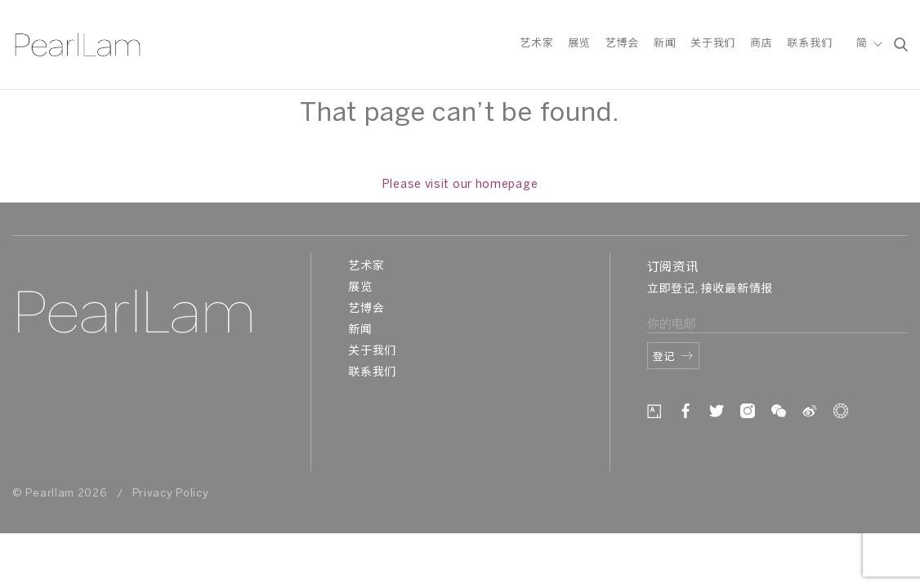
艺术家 (536, 44)
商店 (761, 44)
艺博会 (622, 44)
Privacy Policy (171, 494)
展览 (579, 44)
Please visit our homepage (460, 185)
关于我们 (713, 44)
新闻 (665, 44)
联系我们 (809, 44)
